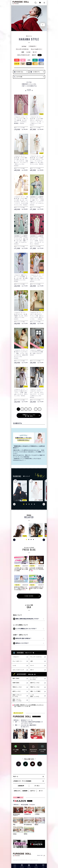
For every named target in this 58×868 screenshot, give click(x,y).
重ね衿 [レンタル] (35, 683)
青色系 (41, 60)
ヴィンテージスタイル (22, 49)
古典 (23, 52)
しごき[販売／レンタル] (35, 696)
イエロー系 (17, 64)
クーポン (37, 786)
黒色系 (29, 64)
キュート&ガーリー (36, 49)
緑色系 (35, 60)
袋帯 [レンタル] (17, 691)
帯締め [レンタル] (17, 687)
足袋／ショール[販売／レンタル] (17, 700)
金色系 (35, 64)
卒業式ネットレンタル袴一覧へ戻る (29, 415)
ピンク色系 (23, 60)
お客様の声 (21, 786)
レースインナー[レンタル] (34, 678)
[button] (24, 504)
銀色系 (41, 64)
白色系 (29, 60)
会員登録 (25, 791)
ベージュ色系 (23, 64)
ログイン (33, 791)
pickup (24, 46)
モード (35, 52)
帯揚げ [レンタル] (35, 687)
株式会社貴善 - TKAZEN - (28, 805)
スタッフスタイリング (23, 55)
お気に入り (17, 791)
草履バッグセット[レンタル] (17, 696)
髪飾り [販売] (16, 678)
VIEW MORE (29, 596)
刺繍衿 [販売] (16, 683)
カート (41, 791)
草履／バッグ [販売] (35, 691)
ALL (40, 55)
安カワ (34, 55)
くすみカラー (32, 46)
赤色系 (17, 60)
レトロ (28, 52)
